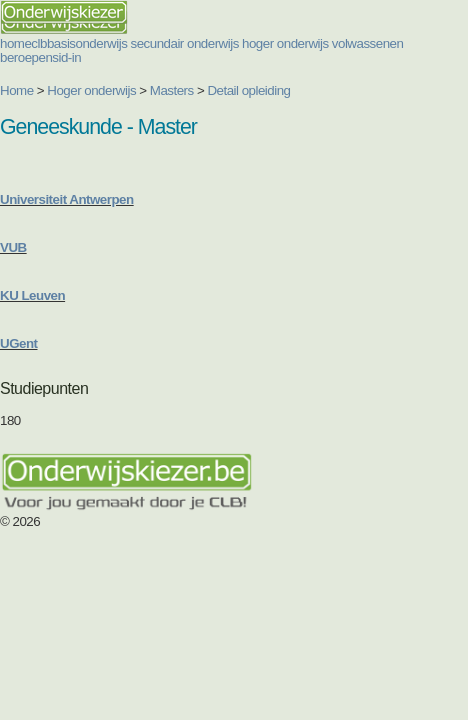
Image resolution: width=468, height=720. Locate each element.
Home (17, 90)
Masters (172, 90)
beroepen (26, 57)
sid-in (66, 57)
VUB (13, 247)
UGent (19, 343)
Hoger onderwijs (91, 90)
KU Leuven (32, 295)
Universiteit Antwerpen (67, 199)
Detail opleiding (248, 90)
